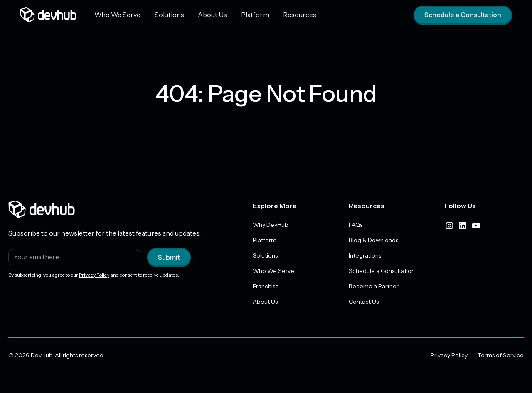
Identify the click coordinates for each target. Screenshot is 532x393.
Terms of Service (501, 355)
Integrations (365, 255)
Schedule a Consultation (463, 15)
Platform (252, 15)
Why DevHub (271, 225)
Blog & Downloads (373, 240)
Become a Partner (374, 286)
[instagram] (449, 226)
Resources (296, 15)
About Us (211, 15)
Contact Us (364, 302)
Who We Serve (117, 15)
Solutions (169, 15)
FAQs (356, 225)
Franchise (266, 286)
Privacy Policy (94, 275)
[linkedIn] (463, 226)
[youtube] (476, 226)
